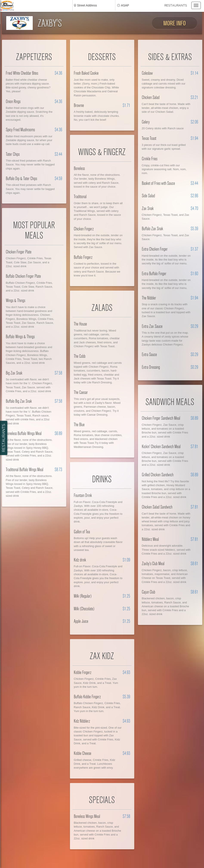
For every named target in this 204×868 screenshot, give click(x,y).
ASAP (125, 5)
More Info (175, 23)
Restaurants (176, 5)
